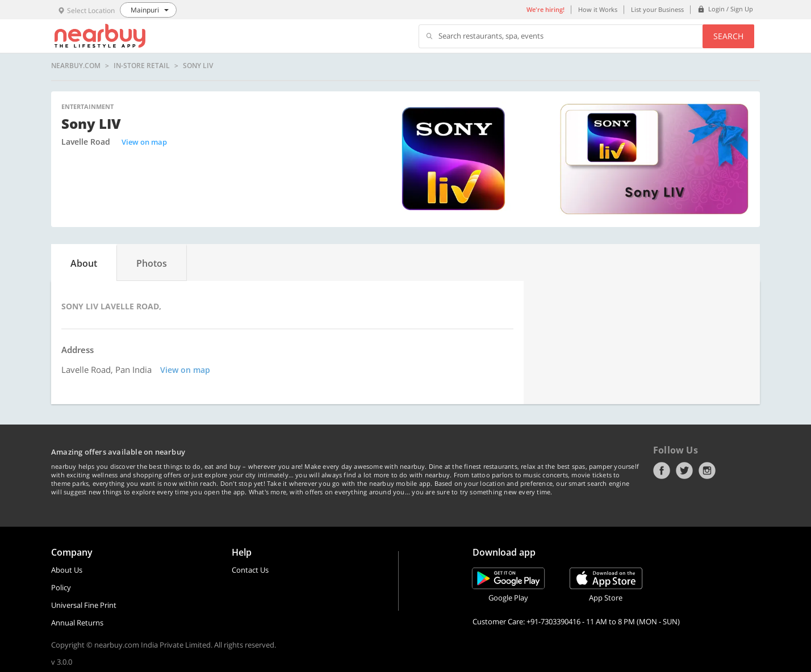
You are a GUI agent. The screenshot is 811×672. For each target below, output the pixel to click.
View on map (144, 142)
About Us (67, 570)
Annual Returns (77, 623)
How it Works (598, 9)
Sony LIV (198, 66)
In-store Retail (142, 66)
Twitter (684, 471)
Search (728, 36)
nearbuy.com (76, 66)
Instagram (707, 471)
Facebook (662, 471)
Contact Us (250, 570)
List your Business (657, 9)
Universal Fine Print (84, 605)
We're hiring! (545, 9)
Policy (61, 587)
